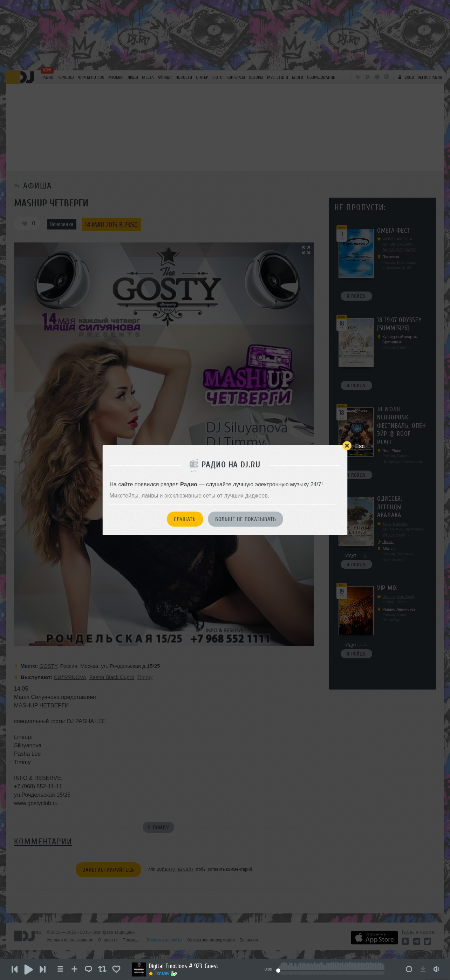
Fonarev (162, 973)
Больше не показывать (246, 519)
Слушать (185, 519)
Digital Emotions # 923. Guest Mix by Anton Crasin (187, 966)
